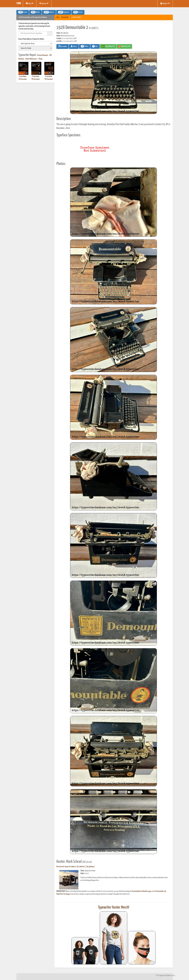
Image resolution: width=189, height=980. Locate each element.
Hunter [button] (74, 46)
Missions (44, 3)
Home (58, 17)
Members (165, 3)
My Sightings (90, 867)
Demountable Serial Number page (142, 891)
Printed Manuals (43, 55)
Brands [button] (23, 12)
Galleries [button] (49, 12)
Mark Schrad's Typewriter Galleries (66, 867)
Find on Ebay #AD (108, 46)
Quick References (31, 59)
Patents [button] (78, 12)
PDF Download (23, 79)
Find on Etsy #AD (124, 46)
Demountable (65, 17)
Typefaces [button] (64, 12)
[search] (35, 44)
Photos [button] (84, 46)
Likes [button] (95, 46)
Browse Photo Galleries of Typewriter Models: (31, 39)
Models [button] (35, 12)
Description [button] (63, 46)
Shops (40, 59)
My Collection (81, 867)
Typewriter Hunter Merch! (114, 907)
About (30, 3)
